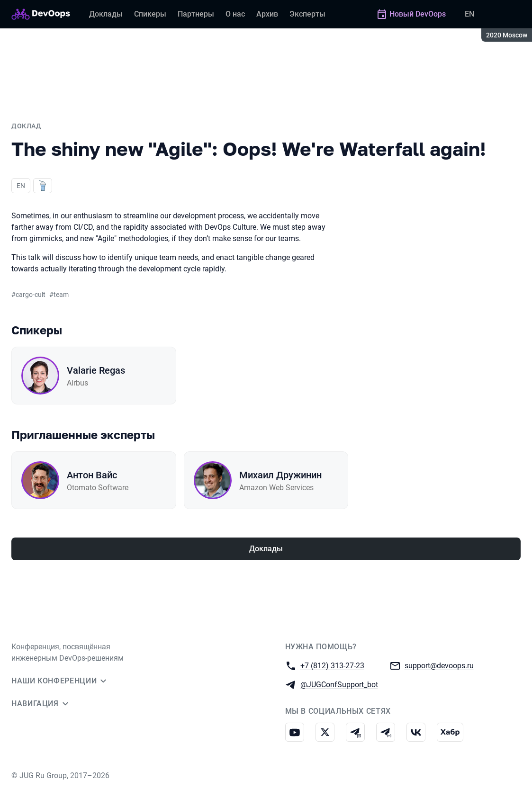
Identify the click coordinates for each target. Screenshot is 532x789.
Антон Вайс (92, 475)
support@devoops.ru (439, 665)
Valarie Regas (96, 370)
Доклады (266, 549)
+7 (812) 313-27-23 (332, 665)
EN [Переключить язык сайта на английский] (469, 14)
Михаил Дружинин (280, 475)
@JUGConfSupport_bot (339, 684)
